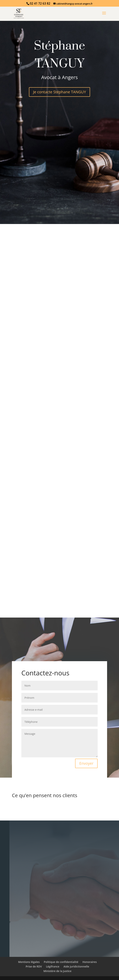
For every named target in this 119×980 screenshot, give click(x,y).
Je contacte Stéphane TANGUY (60, 92)
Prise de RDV (34, 966)
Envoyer (86, 763)
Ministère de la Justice (57, 971)
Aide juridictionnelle (76, 966)
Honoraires (90, 962)
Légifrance (53, 966)
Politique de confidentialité (61, 962)
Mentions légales (29, 962)
